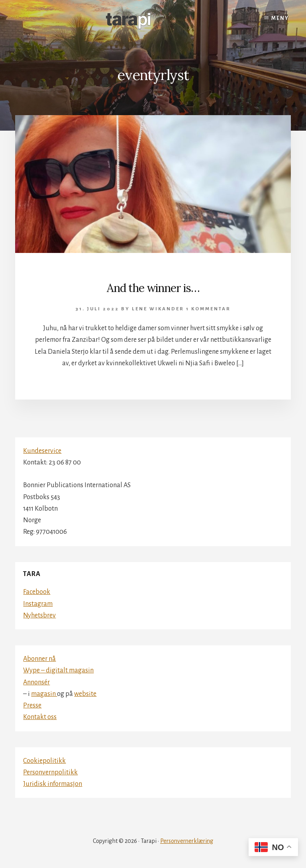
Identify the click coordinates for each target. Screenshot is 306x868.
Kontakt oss (40, 717)
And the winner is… (153, 288)
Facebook (37, 592)
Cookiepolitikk (44, 761)
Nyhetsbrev (39, 615)
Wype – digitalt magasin (58, 670)
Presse (32, 705)
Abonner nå (39, 659)
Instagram (38, 604)
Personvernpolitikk (50, 772)
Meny (280, 18)
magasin (44, 694)
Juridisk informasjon (53, 784)
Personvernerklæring (187, 841)
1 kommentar (208, 309)
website (85, 694)
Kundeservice (42, 451)
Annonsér (36, 682)
